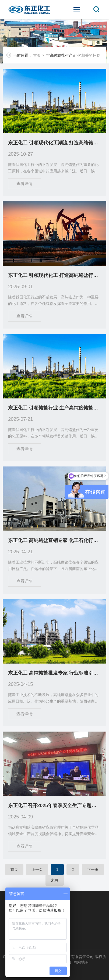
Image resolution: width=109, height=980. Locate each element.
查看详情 (24, 183)
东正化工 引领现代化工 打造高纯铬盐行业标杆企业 (55, 275)
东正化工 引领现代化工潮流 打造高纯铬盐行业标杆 (55, 143)
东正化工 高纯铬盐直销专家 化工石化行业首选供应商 (55, 540)
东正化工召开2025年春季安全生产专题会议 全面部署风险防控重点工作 (55, 806)
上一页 (37, 869)
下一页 (93, 869)
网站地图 (81, 962)
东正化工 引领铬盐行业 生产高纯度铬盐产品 (55, 408)
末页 (55, 880)
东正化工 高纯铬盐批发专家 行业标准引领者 (55, 673)
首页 (37, 55)
